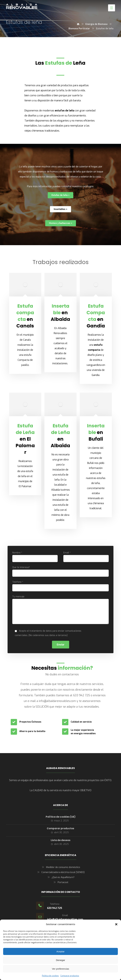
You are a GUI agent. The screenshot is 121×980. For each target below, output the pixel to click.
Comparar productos (70, 976)
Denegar (60, 960)
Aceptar (60, 951)
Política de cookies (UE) (61, 817)
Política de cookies (50, 976)
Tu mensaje (60, 610)
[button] (116, 924)
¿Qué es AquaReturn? (61, 877)
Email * (86, 557)
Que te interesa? (60, 571)
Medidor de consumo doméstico (61, 867)
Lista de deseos (61, 840)
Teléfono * (60, 586)
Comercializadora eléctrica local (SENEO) (61, 872)
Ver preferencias (60, 969)
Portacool (60, 882)
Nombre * (35, 557)
